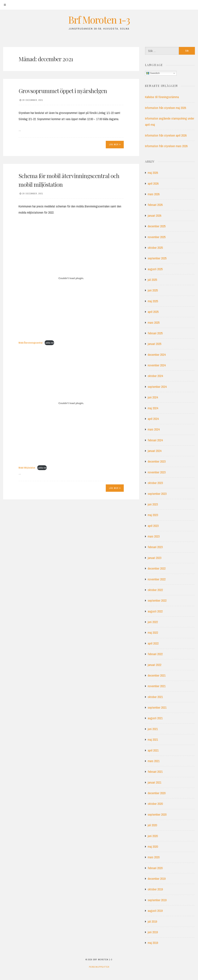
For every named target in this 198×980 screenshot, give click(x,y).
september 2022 (157, 600)
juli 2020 (152, 825)
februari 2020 (155, 868)
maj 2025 (153, 301)
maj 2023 (153, 515)
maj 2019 (153, 943)
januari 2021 (154, 782)
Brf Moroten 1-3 (99, 20)
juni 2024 (153, 397)
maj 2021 (153, 740)
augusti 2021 (155, 718)
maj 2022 (153, 633)
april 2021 (153, 750)
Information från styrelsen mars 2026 (166, 146)
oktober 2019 (155, 889)
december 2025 (157, 226)
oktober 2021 (155, 697)
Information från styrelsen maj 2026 (166, 108)
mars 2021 (154, 761)
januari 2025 (154, 344)
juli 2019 (152, 921)
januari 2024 (154, 451)
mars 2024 (154, 429)
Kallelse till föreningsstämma (162, 97)
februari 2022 (155, 654)
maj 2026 (153, 173)
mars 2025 (154, 323)
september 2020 (157, 814)
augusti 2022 (155, 611)
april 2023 (153, 526)
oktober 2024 (155, 376)
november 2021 (157, 686)
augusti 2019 (155, 911)
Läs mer (115, 144)
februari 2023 (155, 547)
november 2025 (157, 237)
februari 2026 (155, 205)
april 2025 (153, 312)
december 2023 (157, 461)
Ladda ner (49, 343)
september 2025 (157, 258)
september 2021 (157, 707)
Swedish (153, 73)
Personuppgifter (99, 967)
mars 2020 (154, 857)
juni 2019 (153, 932)
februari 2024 (155, 440)
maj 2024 (153, 408)
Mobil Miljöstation (27, 468)
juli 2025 (152, 280)
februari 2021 (155, 772)
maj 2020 (153, 847)
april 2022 (153, 643)
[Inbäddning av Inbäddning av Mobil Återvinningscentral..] (71, 278)
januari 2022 (154, 665)
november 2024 (157, 365)
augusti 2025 (155, 269)
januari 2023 (154, 558)
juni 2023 (153, 504)
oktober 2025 (155, 248)
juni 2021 (153, 729)
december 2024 (157, 355)
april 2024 (153, 419)
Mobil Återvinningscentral (31, 343)
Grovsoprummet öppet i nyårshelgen (63, 91)
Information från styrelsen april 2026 (166, 135)
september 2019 (157, 900)
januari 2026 (154, 216)
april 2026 (153, 183)
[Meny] (5, 5)
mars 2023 (154, 536)
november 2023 (157, 472)
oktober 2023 (155, 483)
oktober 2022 (155, 590)
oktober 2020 (155, 804)
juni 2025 (153, 290)
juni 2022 (153, 622)
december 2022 (157, 568)
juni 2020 (153, 836)
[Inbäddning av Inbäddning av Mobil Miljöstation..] (71, 403)
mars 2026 (154, 194)
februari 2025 (155, 333)
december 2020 (157, 793)
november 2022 (157, 579)
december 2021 (157, 675)
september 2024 (157, 387)
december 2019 (157, 879)
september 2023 (157, 494)
